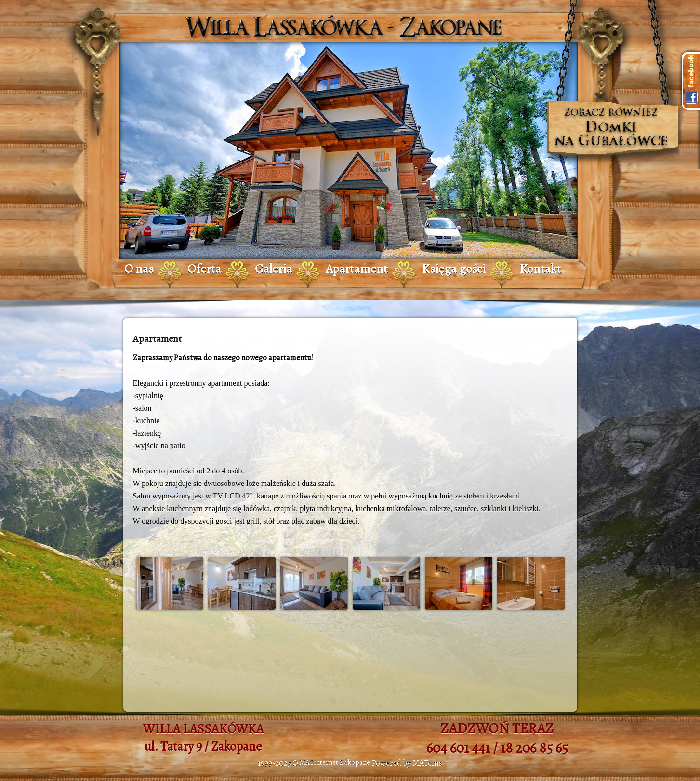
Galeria (273, 269)
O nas (139, 269)
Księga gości (454, 269)
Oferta (204, 269)
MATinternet (319, 762)
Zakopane (355, 762)
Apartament (357, 269)
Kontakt (540, 269)
